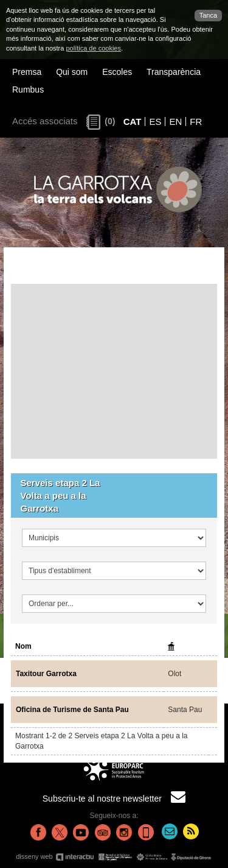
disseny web (114, 857)
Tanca (208, 15)
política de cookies (93, 48)
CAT (133, 122)
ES (155, 122)
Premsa (27, 72)
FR (196, 122)
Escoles (117, 72)
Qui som (72, 72)
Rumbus (28, 90)
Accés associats (45, 121)
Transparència (174, 72)
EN (175, 122)
